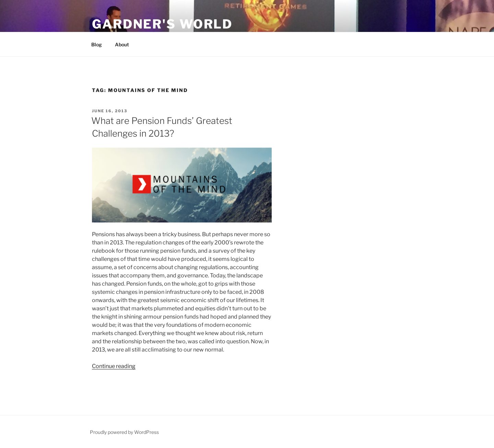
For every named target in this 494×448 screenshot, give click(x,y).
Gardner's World (162, 24)
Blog (97, 44)
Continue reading (114, 366)
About (122, 44)
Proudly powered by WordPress (124, 432)
